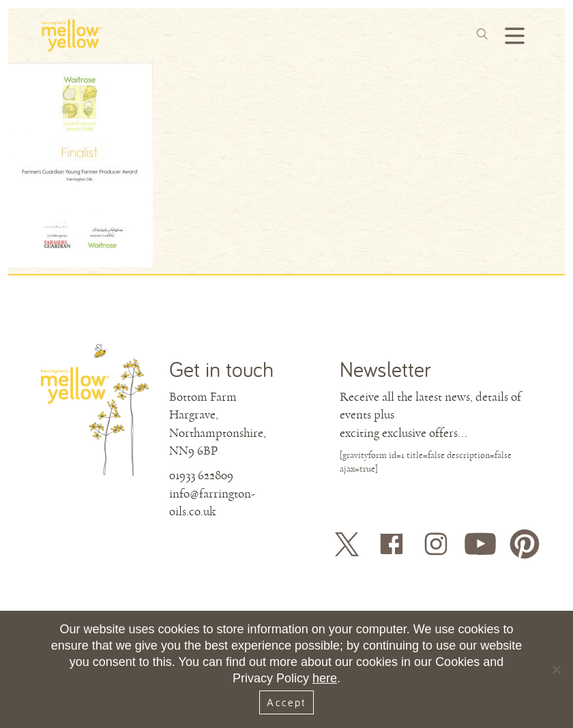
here (325, 678)
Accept (286, 702)
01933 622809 (201, 475)
